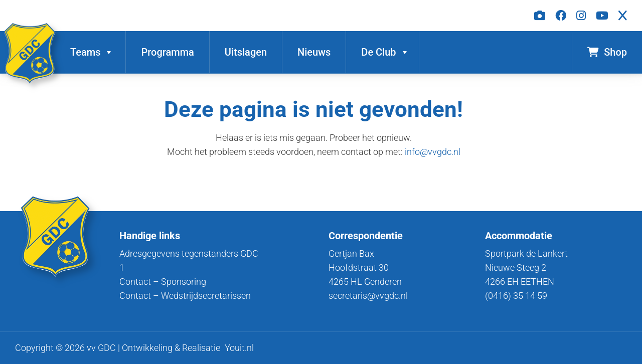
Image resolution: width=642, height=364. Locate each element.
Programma (167, 52)
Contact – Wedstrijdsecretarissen (185, 296)
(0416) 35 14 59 (516, 296)
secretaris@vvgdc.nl (368, 296)
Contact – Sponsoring (163, 282)
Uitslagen (246, 52)
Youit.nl (239, 348)
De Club (385, 52)
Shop (607, 54)
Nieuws (314, 52)
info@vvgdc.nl (433, 152)
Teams (92, 52)
